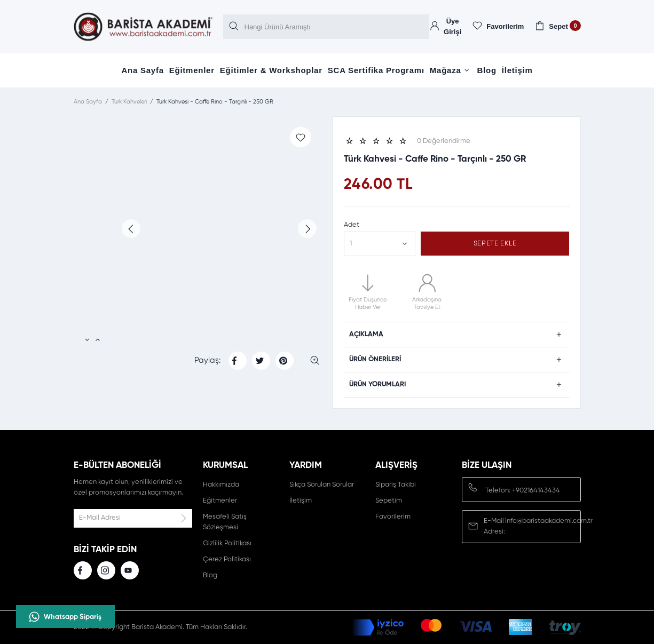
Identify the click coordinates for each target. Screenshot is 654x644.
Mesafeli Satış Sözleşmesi (225, 522)
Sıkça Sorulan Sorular (322, 485)
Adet (352, 225)
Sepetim (389, 501)
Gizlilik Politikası (227, 543)
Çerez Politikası (227, 559)
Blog (487, 70)
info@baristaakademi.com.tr (549, 521)
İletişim (517, 70)
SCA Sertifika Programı (376, 70)
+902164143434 (536, 491)
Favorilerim (393, 517)
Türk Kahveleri (129, 102)
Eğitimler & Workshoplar (271, 70)
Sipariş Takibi (396, 485)
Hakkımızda (221, 485)
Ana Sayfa (142, 70)
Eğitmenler (192, 70)
